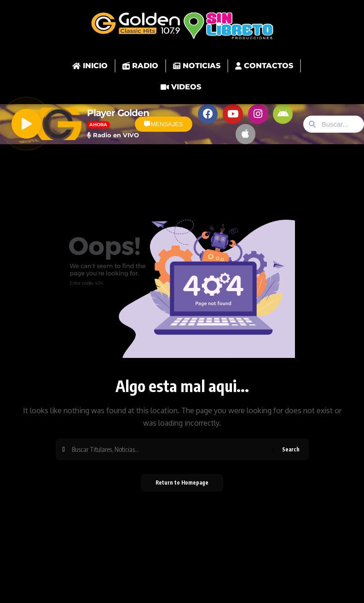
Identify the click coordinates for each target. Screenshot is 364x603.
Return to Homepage (182, 486)
